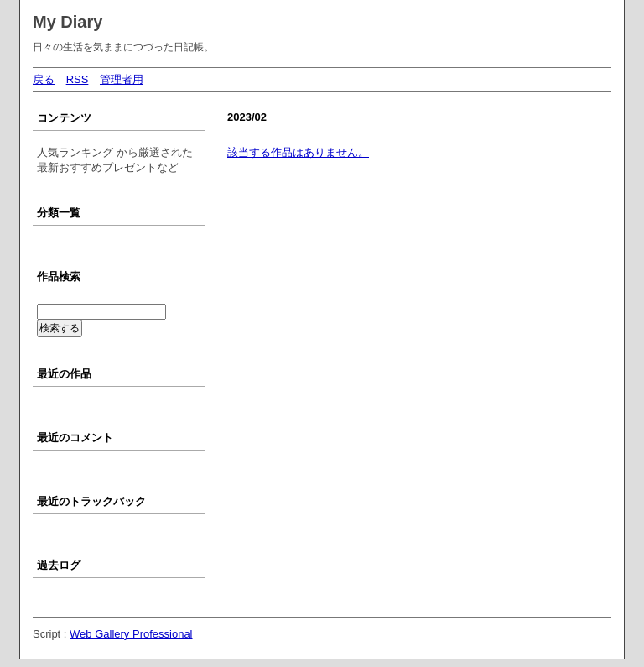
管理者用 (122, 79)
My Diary (68, 22)
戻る (44, 79)
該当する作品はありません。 (298, 152)
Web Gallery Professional (131, 634)
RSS (78, 79)
